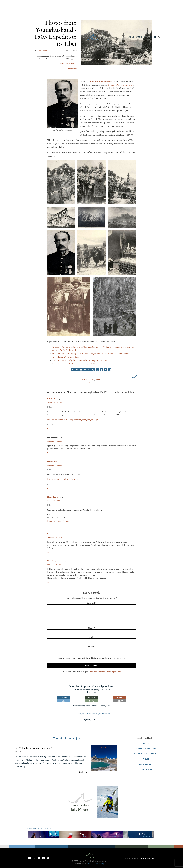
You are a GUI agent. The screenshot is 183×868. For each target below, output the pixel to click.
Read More (83, 772)
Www (50, 534)
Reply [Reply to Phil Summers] (49, 453)
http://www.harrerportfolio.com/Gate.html (63, 479)
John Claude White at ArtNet (65, 357)
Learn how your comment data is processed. (105, 672)
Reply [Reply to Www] (49, 552)
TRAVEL (98, 380)
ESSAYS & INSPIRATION (146, 749)
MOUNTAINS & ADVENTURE (146, 754)
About (131, 37)
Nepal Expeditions (55, 561)
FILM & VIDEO (146, 770)
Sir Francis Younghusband (100, 82)
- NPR (73, 364)
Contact (150, 858)
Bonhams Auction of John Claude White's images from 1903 (79, 361)
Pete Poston (52, 399)
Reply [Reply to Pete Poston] (49, 429)
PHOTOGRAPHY (88, 380)
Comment (92, 603)
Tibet (94, 383)
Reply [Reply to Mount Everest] (49, 525)
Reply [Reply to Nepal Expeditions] (49, 582)
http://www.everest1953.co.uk (59, 521)
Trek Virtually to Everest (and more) (33, 748)
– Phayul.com (90, 354)
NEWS (146, 743)
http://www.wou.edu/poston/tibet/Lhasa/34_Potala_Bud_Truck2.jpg (73, 420)
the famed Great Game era (120, 85)
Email (91, 637)
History (89, 383)
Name (91, 628)
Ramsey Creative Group (95, 863)
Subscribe (141, 37)
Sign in (152, 37)
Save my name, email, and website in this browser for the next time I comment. (92, 658)
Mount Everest (53, 497)
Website (91, 646)
